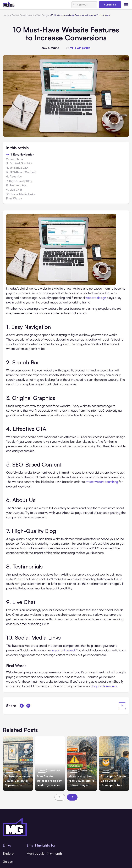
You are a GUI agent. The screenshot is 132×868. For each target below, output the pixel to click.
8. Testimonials (16, 185)
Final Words (14, 199)
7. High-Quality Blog (19, 181)
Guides (8, 861)
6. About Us (14, 177)
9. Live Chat (14, 190)
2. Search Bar (15, 159)
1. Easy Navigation (22, 155)
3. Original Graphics (19, 163)
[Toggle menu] (126, 5)
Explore (8, 853)
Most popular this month (44, 853)
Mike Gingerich (80, 48)
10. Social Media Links (21, 194)
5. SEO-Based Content (21, 172)
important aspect (63, 650)
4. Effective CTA (17, 168)
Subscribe (110, 5)
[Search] (74, 5)
